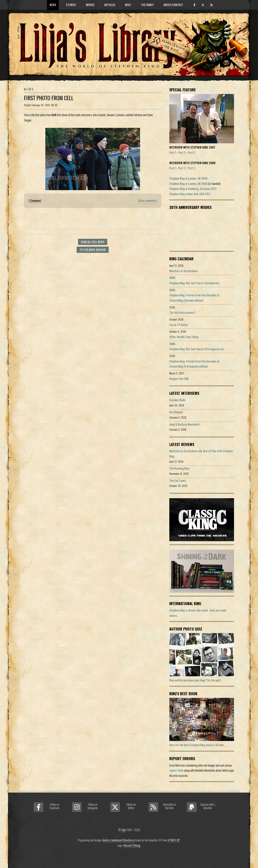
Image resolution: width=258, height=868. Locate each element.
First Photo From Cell (49, 98)
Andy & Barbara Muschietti (185, 424)
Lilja (124, 830)
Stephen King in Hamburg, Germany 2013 (193, 189)
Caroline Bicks (177, 400)
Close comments (147, 201)
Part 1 (173, 153)
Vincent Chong (132, 845)
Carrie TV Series (179, 325)
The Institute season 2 (183, 312)
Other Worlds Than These (184, 337)
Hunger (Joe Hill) (179, 379)
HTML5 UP (174, 840)
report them (176, 770)
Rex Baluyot (176, 412)
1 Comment (35, 201)
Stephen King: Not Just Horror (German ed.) (194, 283)
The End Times (178, 481)
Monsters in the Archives (184, 271)
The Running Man (179, 468)
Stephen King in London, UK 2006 (188, 178)
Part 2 (182, 153)
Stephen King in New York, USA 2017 (190, 194)
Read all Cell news (93, 242)
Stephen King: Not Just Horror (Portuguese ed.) (197, 349)
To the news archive (93, 250)
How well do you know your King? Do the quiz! (195, 680)
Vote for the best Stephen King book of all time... (197, 745)
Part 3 (191, 153)
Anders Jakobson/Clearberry (118, 840)
